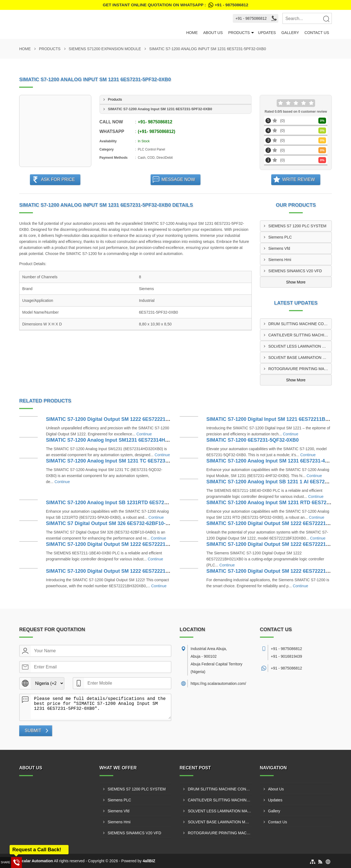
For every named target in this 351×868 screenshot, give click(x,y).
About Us (213, 33)
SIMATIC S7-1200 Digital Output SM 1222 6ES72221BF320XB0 (278, 523)
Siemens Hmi (280, 260)
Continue (144, 434)
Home (192, 33)
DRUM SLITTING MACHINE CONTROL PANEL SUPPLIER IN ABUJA (300, 324)
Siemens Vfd (279, 248)
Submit (33, 731)
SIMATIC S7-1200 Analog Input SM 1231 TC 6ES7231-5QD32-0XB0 (123, 461)
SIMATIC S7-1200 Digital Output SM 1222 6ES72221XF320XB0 (118, 419)
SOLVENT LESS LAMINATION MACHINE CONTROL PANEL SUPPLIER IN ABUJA (300, 346)
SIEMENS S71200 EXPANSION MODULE (105, 49)
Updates (267, 33)
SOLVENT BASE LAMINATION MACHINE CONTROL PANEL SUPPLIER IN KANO (300, 358)
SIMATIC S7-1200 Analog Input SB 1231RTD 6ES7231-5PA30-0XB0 (123, 503)
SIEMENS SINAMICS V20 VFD (295, 271)
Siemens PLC (280, 237)
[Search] (326, 19)
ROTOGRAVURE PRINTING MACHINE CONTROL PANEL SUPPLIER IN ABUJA (300, 369)
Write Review (298, 179)
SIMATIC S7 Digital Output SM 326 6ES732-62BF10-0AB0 (112, 523)
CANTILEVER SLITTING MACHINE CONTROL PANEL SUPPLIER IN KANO (300, 335)
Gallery (290, 33)
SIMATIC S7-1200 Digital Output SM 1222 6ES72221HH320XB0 (118, 544)
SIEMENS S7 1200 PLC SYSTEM (298, 226)
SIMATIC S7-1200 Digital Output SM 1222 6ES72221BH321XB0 (279, 544)
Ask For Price (58, 179)
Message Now (178, 179)
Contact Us (317, 33)
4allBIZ (149, 861)
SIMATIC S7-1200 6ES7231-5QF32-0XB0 (253, 440)
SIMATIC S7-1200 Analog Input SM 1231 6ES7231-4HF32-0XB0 (279, 461)
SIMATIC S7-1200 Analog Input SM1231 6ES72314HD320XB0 (116, 440)
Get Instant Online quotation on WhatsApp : (175, 5)
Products (239, 33)
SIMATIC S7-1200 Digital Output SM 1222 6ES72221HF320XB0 (278, 571)
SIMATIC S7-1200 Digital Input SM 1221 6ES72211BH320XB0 (277, 419)
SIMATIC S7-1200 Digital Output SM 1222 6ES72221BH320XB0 (118, 571)
